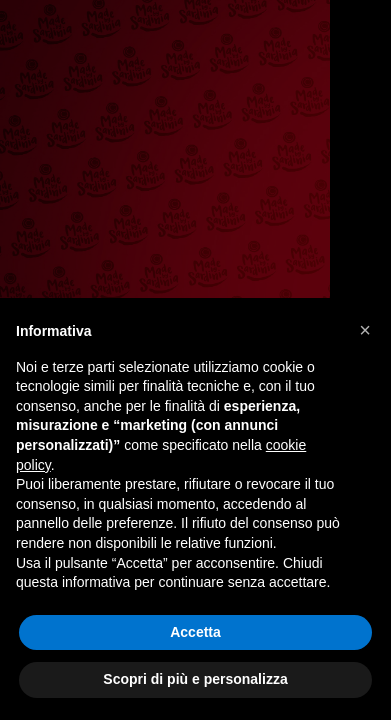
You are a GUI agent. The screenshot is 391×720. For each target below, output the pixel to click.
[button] (365, 330)
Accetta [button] (195, 632)
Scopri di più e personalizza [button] (195, 679)
